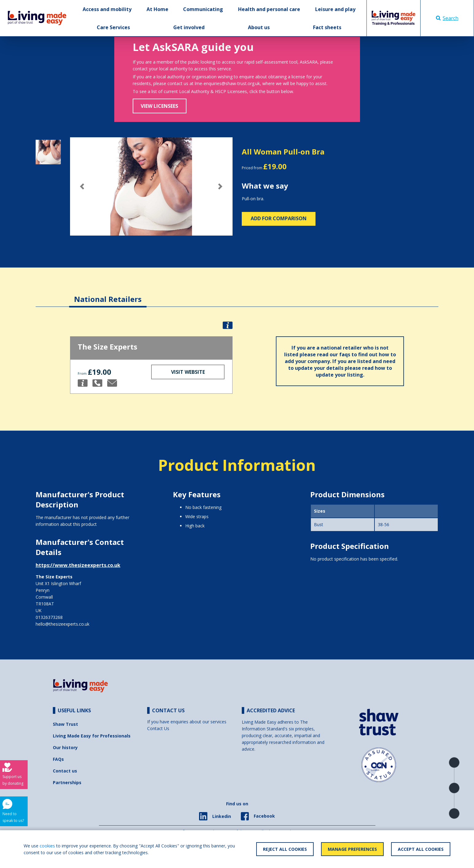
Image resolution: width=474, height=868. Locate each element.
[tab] (108, 294)
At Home (157, 9)
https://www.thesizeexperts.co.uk (78, 565)
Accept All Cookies (421, 849)
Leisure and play (335, 9)
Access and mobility (107, 9)
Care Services (113, 27)
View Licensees (159, 106)
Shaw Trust (65, 724)
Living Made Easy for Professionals (92, 736)
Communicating (203, 9)
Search (447, 18)
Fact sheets (327, 27)
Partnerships (67, 782)
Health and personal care (269, 9)
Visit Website (188, 372)
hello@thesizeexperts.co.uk (63, 624)
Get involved (189, 27)
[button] (82, 186)
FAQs (58, 759)
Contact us (65, 771)
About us (259, 27)
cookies (47, 846)
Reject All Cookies (285, 849)
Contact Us (158, 728)
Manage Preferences (352, 849)
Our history (65, 747)
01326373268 (49, 617)
